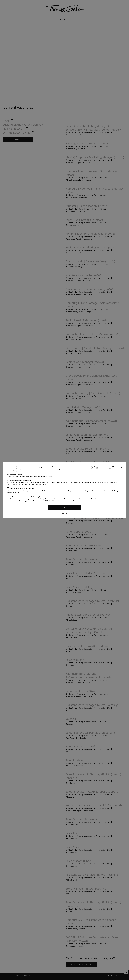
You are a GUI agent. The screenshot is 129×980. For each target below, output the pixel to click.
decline (64, 513)
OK (65, 508)
